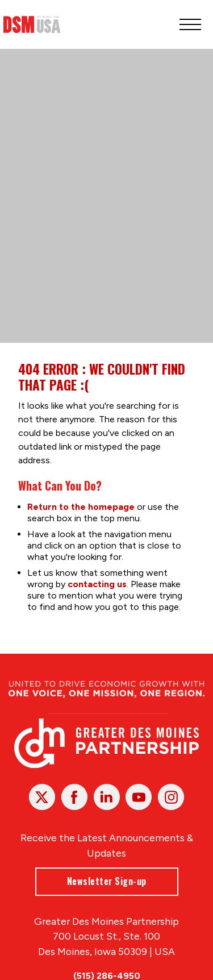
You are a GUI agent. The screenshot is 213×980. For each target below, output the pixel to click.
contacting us (97, 584)
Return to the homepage (81, 507)
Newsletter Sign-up (107, 882)
